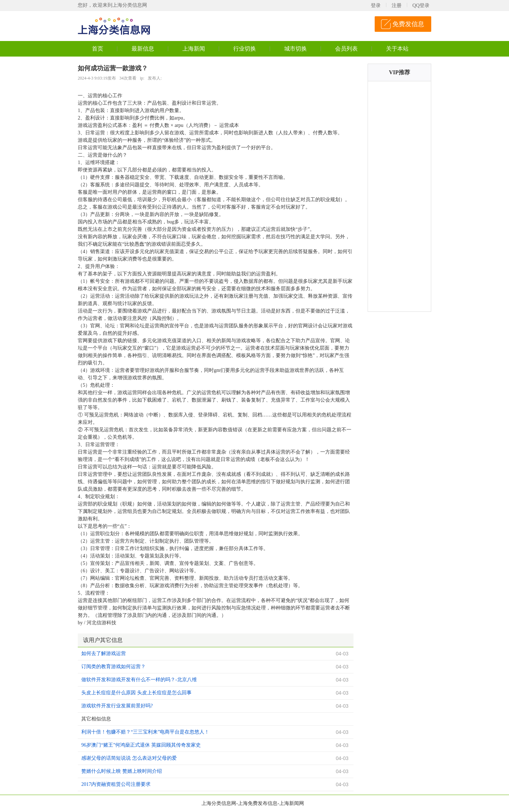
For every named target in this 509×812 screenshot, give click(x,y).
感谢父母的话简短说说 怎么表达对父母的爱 (129, 758)
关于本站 (397, 49)
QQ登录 (421, 5)
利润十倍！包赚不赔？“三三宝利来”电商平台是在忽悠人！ (145, 732)
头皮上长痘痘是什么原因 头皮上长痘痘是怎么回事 (136, 693)
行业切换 (245, 49)
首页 (98, 49)
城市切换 (296, 49)
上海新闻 (194, 49)
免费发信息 (408, 24)
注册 (397, 5)
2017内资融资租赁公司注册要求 (116, 784)
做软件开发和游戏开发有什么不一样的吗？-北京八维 (139, 680)
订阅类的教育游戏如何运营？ (113, 667)
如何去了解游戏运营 (104, 653)
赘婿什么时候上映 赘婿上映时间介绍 (122, 771)
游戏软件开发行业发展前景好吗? (117, 706)
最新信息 (143, 49)
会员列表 (346, 49)
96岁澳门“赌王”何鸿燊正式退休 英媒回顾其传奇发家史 (141, 745)
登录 (376, 5)
